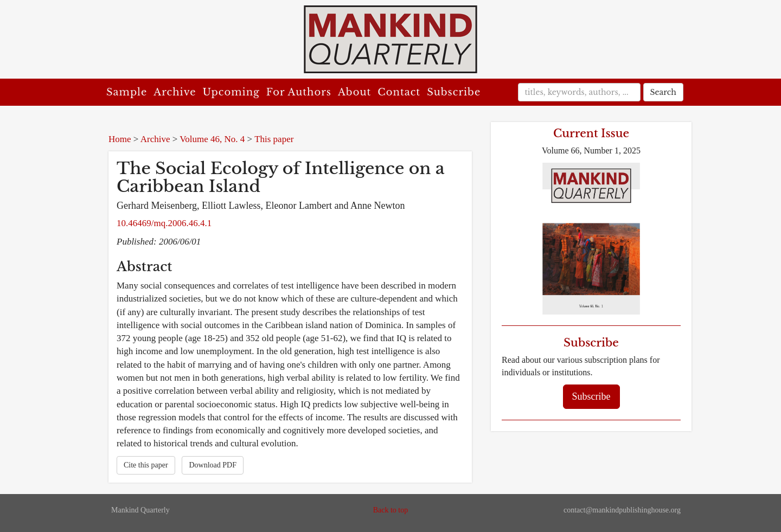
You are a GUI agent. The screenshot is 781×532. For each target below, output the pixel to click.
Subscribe (454, 92)
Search (663, 92)
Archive (175, 92)
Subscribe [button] (591, 396)
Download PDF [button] (213, 465)
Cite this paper (146, 465)
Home (120, 139)
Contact (399, 92)
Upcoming (231, 92)
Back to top (391, 510)
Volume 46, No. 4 (212, 139)
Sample (127, 92)
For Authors (299, 92)
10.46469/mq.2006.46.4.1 (164, 223)
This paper (274, 139)
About (354, 92)
